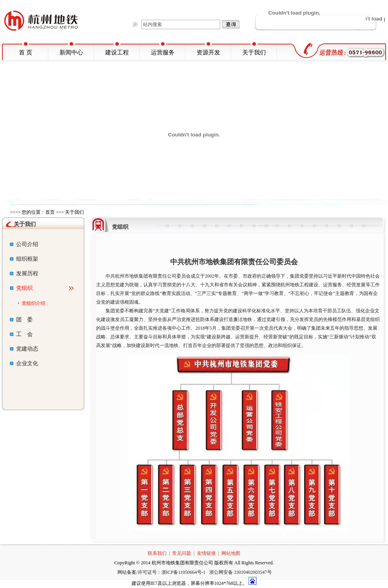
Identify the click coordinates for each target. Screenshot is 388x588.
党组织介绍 (33, 303)
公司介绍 (24, 244)
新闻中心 (71, 52)
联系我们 (157, 553)
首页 (50, 212)
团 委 (21, 320)
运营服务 (163, 52)
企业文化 (24, 363)
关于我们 (254, 52)
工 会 (21, 334)
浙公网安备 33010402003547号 (240, 572)
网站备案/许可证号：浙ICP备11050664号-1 (162, 572)
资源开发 (208, 52)
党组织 (21, 288)
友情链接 (206, 553)
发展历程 (24, 273)
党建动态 (24, 349)
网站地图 (231, 553)
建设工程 (117, 52)
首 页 (26, 52)
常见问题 (182, 553)
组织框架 (24, 259)
